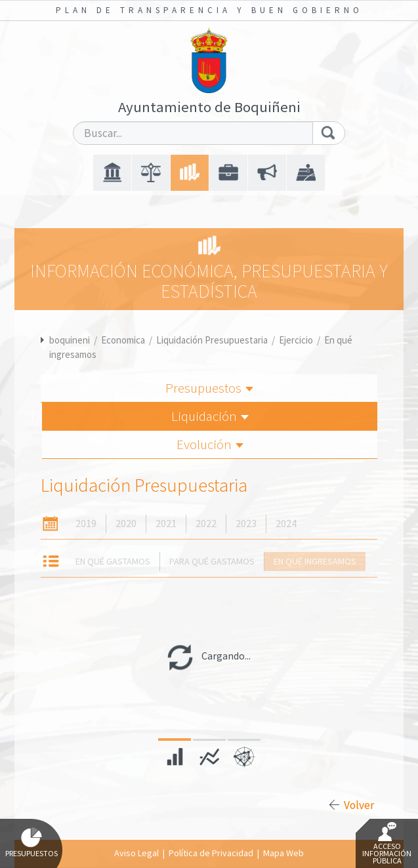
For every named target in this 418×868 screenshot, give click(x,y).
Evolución (210, 444)
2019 (86, 523)
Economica (123, 340)
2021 (166, 523)
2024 (286, 523)
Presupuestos (209, 388)
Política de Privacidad (211, 853)
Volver (359, 805)
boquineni (70, 340)
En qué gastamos (113, 561)
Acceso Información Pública (387, 844)
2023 (246, 523)
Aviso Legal (136, 853)
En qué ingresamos (315, 561)
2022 (206, 523)
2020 (126, 523)
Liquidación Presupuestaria (212, 340)
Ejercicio (296, 340)
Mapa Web (283, 853)
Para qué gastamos (212, 561)
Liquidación (210, 416)
